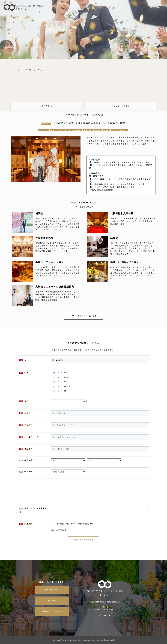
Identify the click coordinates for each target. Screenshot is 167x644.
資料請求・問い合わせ (52, 611)
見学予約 (52, 601)
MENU (160, 7)
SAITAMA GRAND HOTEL (23, 5)
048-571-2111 (51, 582)
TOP (161, 33)
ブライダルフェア (52, 590)
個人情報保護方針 (59, 530)
